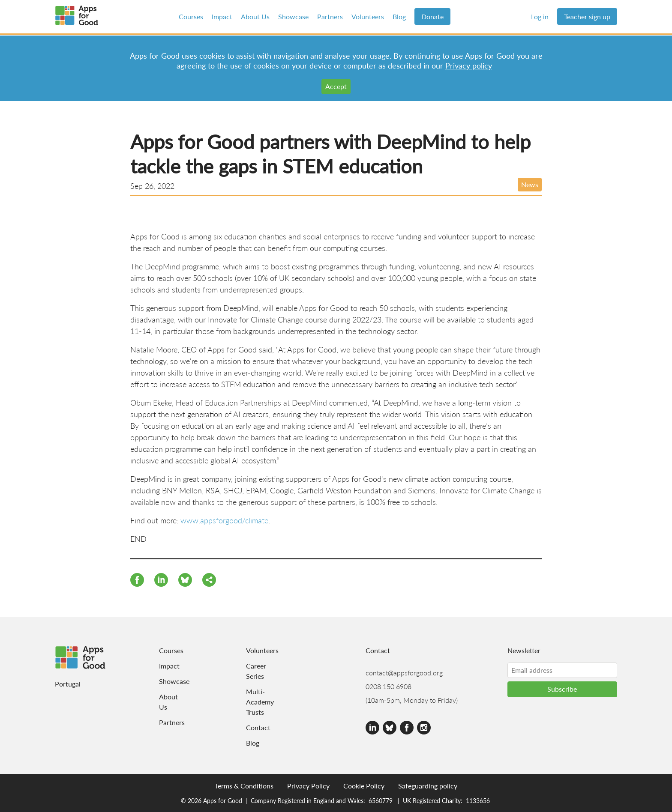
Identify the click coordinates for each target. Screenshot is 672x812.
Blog (399, 16)
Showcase (293, 16)
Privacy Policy (308, 786)
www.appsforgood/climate (224, 520)
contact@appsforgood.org (404, 673)
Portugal (68, 684)
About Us (255, 16)
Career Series (256, 671)
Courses (191, 16)
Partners (330, 16)
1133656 (478, 800)
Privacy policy (469, 65)
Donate (432, 16)
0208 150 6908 (388, 686)
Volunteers (368, 16)
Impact (222, 16)
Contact (257, 727)
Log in (540, 16)
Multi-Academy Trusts (257, 702)
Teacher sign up (587, 16)
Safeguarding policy (428, 786)
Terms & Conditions (244, 786)
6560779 (381, 800)
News (530, 184)
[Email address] (562, 670)
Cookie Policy (364, 786)
